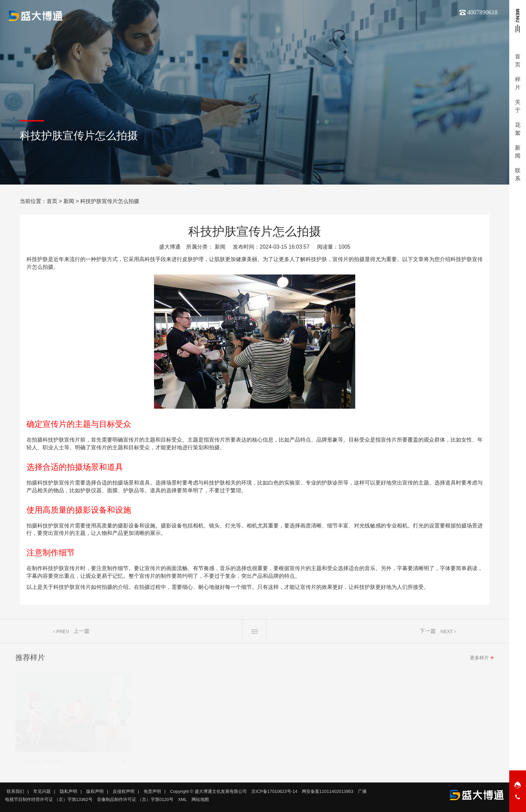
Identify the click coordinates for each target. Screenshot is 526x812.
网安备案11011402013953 (328, 791)
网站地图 (200, 799)
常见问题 (42, 791)
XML (183, 799)
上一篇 (82, 633)
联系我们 (15, 791)
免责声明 (152, 791)
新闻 (69, 201)
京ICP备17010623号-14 (274, 791)
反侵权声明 (124, 791)
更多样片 (479, 660)
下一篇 (428, 633)
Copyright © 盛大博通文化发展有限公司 (208, 791)
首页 (52, 201)
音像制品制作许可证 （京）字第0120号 (135, 799)
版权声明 (95, 791)
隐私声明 (68, 791)
